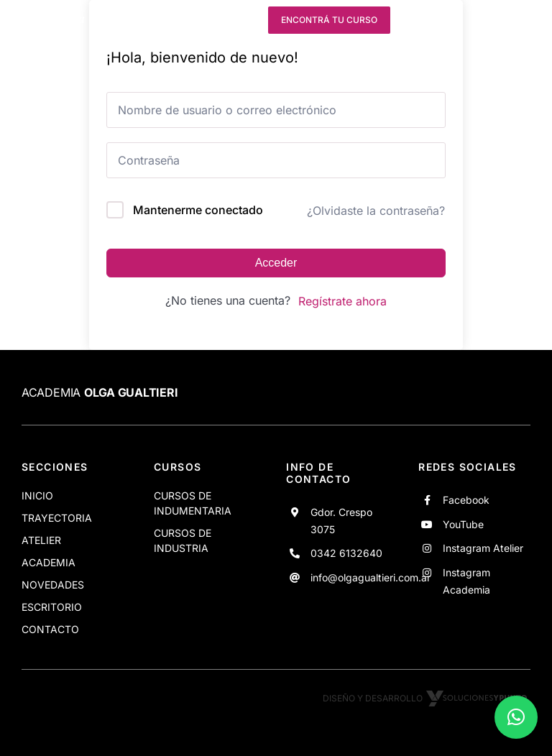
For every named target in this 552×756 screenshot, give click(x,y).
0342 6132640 (346, 553)
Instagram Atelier (483, 548)
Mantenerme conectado (198, 210)
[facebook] (165, 20)
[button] (516, 717)
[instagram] (217, 20)
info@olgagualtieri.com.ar (371, 577)
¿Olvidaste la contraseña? (376, 211)
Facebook (466, 500)
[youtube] (191, 20)
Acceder (276, 263)
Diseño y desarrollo (427, 698)
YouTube (463, 524)
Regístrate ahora (342, 301)
